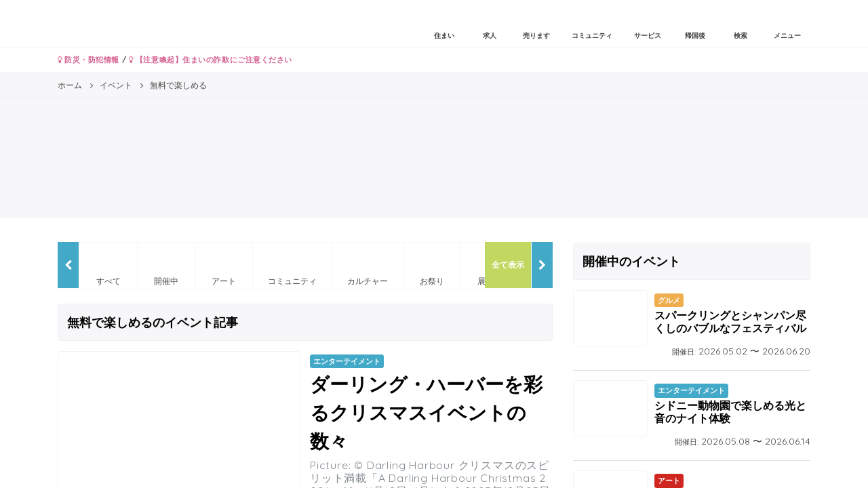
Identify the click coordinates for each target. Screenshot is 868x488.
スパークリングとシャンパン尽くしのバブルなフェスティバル (730, 322)
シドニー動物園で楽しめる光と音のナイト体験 (730, 412)
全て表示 (508, 265)
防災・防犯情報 (88, 60)
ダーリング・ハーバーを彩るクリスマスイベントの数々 (426, 412)
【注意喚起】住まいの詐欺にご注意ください (211, 60)
